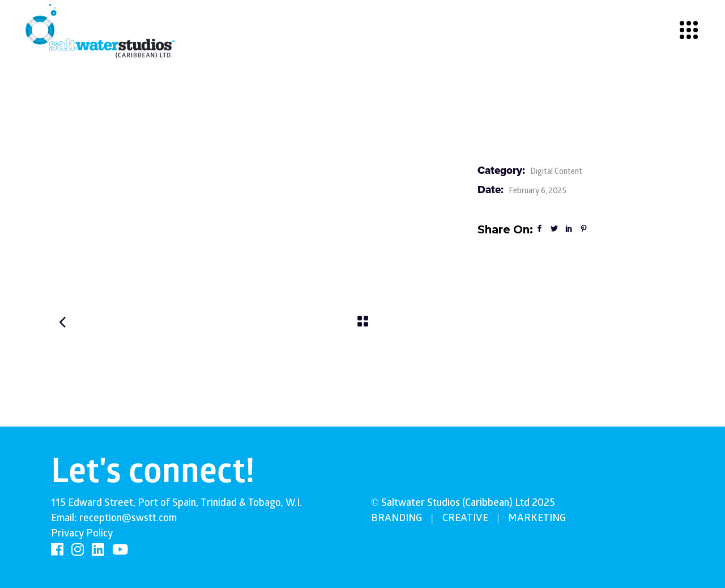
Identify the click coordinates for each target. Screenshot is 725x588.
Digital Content (556, 172)
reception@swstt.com (128, 519)
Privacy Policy (82, 534)
